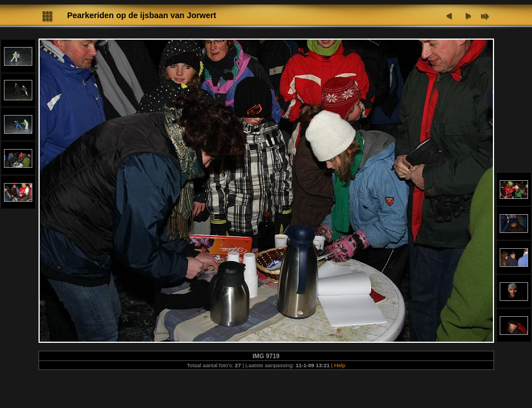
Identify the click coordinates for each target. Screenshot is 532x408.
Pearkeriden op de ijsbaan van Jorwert (142, 15)
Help (340, 365)
